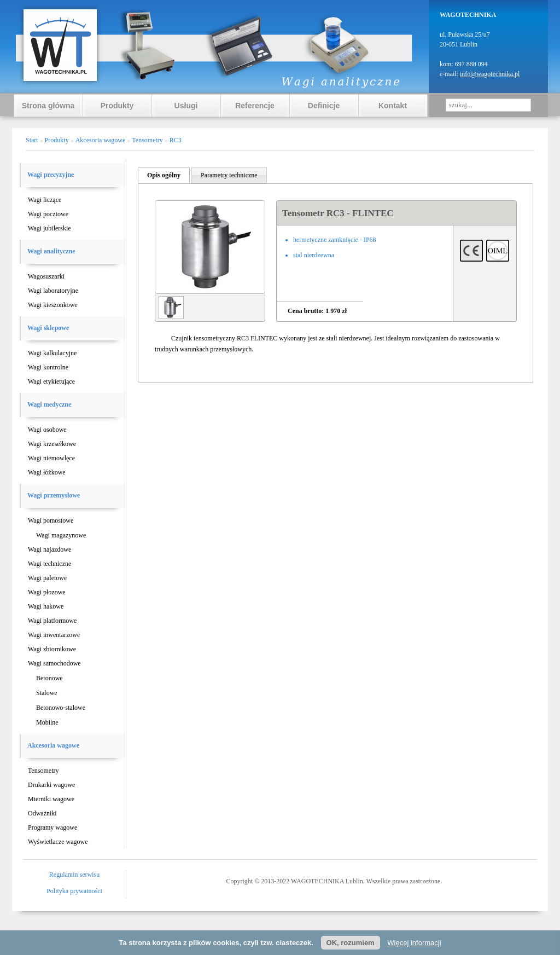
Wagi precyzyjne (51, 175)
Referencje (255, 106)
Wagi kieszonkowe (53, 305)
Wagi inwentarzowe (54, 635)
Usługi (186, 106)
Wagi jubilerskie (49, 228)
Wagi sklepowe (48, 328)
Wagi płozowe (47, 592)
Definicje (324, 106)
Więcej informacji (414, 943)
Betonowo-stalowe (61, 708)
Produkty (117, 106)
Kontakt (393, 106)
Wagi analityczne (51, 251)
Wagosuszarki (46, 276)
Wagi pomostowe (51, 520)
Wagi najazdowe (49, 549)
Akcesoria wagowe (53, 745)
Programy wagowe (52, 827)
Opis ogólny (164, 175)
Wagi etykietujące (51, 381)
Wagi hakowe (46, 606)
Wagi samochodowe (54, 663)
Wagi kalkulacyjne (52, 353)
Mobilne (47, 722)
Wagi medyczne (49, 404)
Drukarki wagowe (51, 785)
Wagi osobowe (47, 430)
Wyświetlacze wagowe (58, 842)
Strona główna (48, 106)
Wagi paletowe (47, 578)
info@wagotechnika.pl (490, 74)
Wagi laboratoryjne (53, 291)
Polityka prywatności (74, 891)
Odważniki (42, 813)
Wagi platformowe (52, 621)
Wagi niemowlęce (51, 458)
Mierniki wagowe (51, 799)
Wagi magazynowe (61, 535)
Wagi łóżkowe (47, 472)
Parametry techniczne (229, 175)
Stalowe (47, 693)
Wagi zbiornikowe (52, 649)
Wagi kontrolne (48, 367)
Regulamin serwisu (74, 875)
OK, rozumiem (351, 943)
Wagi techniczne (49, 564)
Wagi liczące (45, 200)
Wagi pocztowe (48, 214)
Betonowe (49, 678)
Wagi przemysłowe (54, 495)
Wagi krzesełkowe (52, 444)
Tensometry (43, 771)
